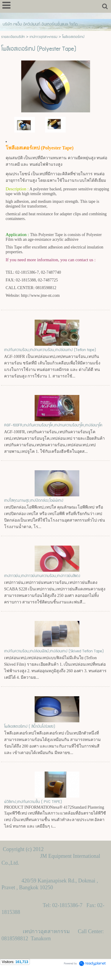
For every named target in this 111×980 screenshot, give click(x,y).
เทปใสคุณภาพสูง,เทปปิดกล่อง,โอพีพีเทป (34, 501)
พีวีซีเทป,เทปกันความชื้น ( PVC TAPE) (33, 802)
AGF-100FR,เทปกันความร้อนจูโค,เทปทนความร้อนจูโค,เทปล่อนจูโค (53, 425)
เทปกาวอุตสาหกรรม (44, 37)
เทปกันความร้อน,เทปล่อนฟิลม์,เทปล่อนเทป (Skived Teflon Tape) (54, 651)
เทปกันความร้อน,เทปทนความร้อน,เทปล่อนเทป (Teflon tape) (50, 350)
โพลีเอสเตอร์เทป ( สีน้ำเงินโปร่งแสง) (30, 726)
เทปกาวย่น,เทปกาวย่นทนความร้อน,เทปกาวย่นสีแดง (42, 576)
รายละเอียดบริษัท (13, 37)
